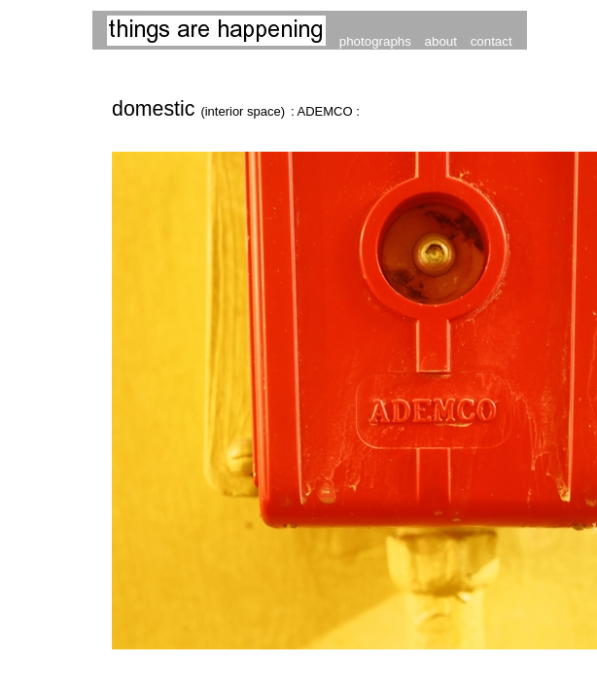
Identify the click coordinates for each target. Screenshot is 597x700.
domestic (201, 109)
